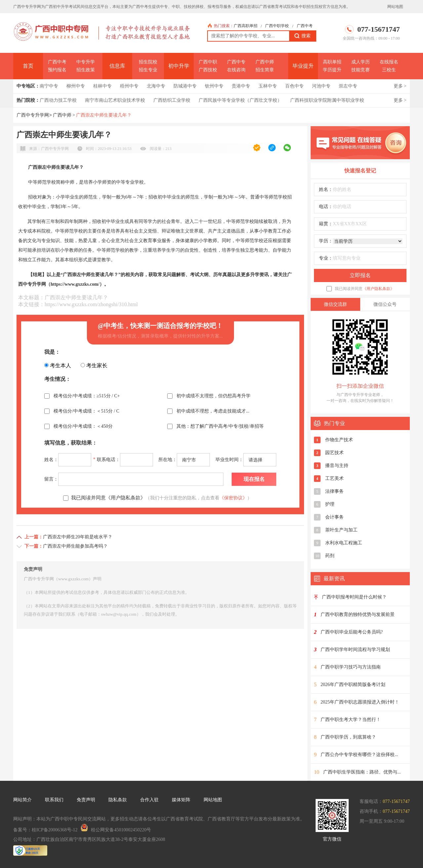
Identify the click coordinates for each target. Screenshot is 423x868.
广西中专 (236, 62)
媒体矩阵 (181, 800)
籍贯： (326, 224)
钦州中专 (214, 86)
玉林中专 (268, 86)
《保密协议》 (233, 498)
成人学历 (361, 62)
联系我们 (54, 800)
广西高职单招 (246, 26)
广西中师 (265, 62)
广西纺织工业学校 (172, 100)
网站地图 (395, 7)
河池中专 (321, 86)
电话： (326, 207)
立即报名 (360, 275)
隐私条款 (118, 800)
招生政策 (86, 70)
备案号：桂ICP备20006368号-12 (45, 830)
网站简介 (22, 800)
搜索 (303, 36)
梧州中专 (129, 86)
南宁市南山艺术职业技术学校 (115, 100)
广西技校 (208, 70)
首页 (28, 66)
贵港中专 (241, 86)
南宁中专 (49, 86)
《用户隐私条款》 (378, 289)
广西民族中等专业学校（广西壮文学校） (240, 100)
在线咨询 (236, 70)
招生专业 (148, 70)
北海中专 (156, 86)
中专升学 (86, 62)
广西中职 (208, 62)
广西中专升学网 (33, 115)
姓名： (326, 189)
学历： (326, 241)
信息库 (117, 66)
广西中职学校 (277, 26)
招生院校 (148, 62)
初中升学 (179, 66)
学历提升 (332, 70)
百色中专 (294, 86)
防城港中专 (185, 86)
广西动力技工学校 (58, 100)
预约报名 (57, 70)
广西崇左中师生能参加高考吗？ (75, 546)
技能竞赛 (361, 70)
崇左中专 (348, 86)
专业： (326, 258)
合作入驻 (149, 800)
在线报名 (389, 62)
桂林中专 (102, 86)
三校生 (389, 70)
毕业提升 (303, 66)
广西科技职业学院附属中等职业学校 (327, 100)
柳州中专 (76, 86)
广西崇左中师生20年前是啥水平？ (78, 537)
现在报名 (254, 479)
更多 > (400, 86)
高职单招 (332, 62)
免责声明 (86, 800)
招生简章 (265, 70)
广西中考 (305, 26)
